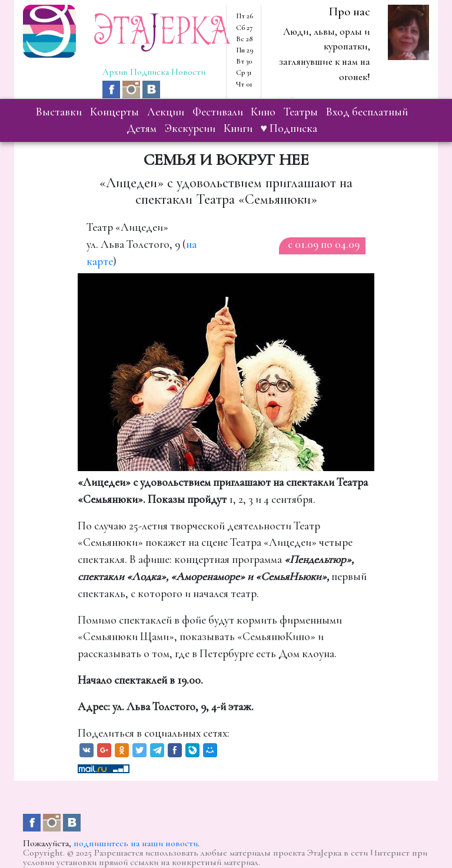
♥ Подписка (289, 128)
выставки (59, 112)
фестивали (218, 112)
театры (301, 112)
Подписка (149, 72)
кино (263, 112)
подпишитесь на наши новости (136, 843)
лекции (166, 112)
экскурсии (190, 128)
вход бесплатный (367, 112)
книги (238, 128)
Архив (115, 72)
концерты (114, 112)
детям (142, 128)
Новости (188, 72)
